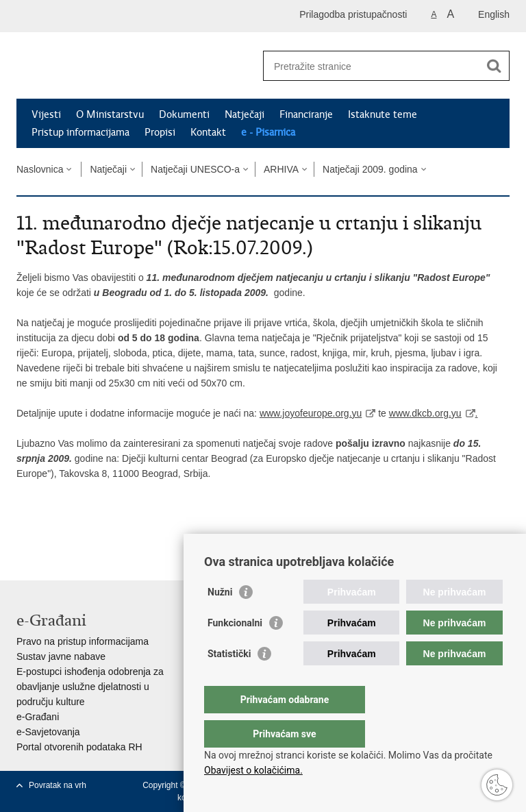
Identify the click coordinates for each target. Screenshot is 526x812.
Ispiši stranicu (24, 531)
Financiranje (306, 114)
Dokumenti (184, 114)
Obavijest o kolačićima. (253, 770)
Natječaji (245, 114)
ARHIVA (281, 169)
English (494, 14)
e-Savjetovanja (48, 732)
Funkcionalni (235, 650)
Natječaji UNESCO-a (195, 169)
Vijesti (46, 114)
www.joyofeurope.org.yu (311, 413)
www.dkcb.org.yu (425, 413)
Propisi (160, 132)
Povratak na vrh (58, 785)
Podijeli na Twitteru (83, 531)
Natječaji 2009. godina (370, 169)
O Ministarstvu (110, 114)
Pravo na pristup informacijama (83, 641)
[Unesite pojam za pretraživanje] (372, 66)
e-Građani (38, 717)
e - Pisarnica (268, 132)
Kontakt (208, 132)
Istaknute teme (383, 114)
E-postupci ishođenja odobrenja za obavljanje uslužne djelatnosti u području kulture (90, 687)
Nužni (220, 619)
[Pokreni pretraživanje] (494, 66)
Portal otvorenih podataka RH (79, 747)
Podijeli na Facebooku (53, 531)
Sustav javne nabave (61, 656)
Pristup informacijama (80, 132)
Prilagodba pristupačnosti (353, 14)
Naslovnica (40, 169)
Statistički (229, 681)
